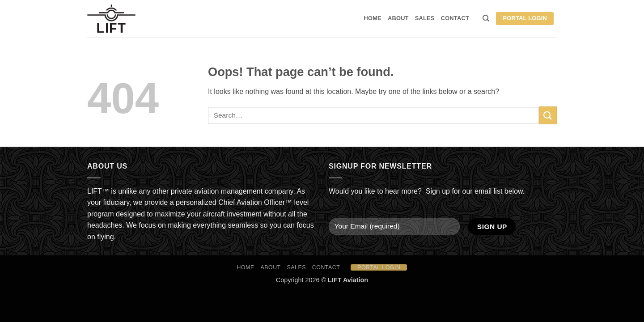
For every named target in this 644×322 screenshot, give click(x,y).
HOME (373, 18)
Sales (425, 18)
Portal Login (525, 18)
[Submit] (548, 115)
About (398, 18)
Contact (455, 18)
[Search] (486, 18)
